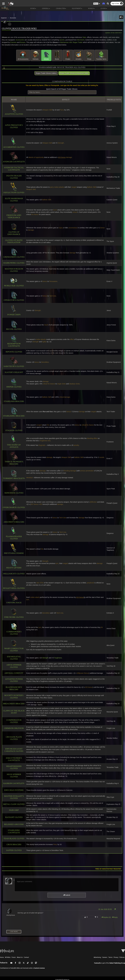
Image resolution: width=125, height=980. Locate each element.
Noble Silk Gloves (13, 281)
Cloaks (68, 55)
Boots (57, 55)
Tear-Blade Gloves (13, 831)
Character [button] (59, 9)
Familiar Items (101, 55)
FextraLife (97, 956)
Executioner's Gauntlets (13, 752)
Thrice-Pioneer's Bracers (13, 459)
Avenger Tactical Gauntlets (13, 169)
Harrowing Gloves (13, 263)
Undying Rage (13, 598)
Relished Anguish (13, 817)
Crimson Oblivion (13, 726)
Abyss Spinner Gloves (13, 664)
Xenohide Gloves (13, 489)
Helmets (36, 55)
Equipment (4, 18)
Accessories (13, 18)
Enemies (4, 42)
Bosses (13, 42)
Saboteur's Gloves (13, 362)
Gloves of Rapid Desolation (13, 241)
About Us (20, 950)
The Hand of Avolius (13, 442)
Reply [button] (116, 910)
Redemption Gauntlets (13, 341)
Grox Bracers (13, 837)
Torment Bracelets (13, 474)
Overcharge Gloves (13, 503)
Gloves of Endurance (13, 229)
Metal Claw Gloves (13, 797)
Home (2, 950)
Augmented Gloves (13, 143)
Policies (122, 950)
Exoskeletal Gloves (13, 657)
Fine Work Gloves (13, 613)
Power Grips (13, 310)
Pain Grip (13, 803)
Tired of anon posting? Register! (109, 862)
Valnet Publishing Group (117, 956)
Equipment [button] (75, 9)
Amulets (78, 55)
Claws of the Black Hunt (13, 710)
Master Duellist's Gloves (13, 790)
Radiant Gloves (13, 810)
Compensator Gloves (13, 719)
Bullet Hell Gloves (13, 584)
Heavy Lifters (13, 563)
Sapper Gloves (13, 843)
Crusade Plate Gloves (13, 733)
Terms (110, 950)
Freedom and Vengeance (13, 212)
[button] (97, 3)
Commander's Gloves (13, 629)
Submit (67, 888)
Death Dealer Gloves (13, 177)
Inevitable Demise (13, 549)
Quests (58, 40)
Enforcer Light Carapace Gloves (13, 743)
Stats (83, 37)
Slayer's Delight (13, 372)
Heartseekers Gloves (13, 760)
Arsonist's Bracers (13, 518)
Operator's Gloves (13, 296)
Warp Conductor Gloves (13, 645)
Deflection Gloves (13, 188)
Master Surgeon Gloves (13, 270)
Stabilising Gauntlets (13, 824)
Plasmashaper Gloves (13, 533)
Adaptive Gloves (13, 110)
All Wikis (8, 950)
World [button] (89, 9)
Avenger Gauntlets (13, 157)
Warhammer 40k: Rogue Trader (62, 42)
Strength (44, 657)
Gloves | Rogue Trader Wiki (18, 29)
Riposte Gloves (13, 352)
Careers (105, 950)
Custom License (39, 961)
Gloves (46, 55)
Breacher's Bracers (13, 701)
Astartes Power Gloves (13, 678)
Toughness (57, 657)
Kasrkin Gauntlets (13, 776)
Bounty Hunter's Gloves (13, 694)
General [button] (44, 9)
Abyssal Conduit (13, 671)
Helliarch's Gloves (13, 574)
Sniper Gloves (13, 383)
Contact (26, 950)
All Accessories (23, 55)
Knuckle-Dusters (13, 783)
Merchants (76, 40)
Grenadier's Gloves (13, 253)
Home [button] (31, 9)
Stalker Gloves (13, 426)
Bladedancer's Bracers (13, 686)
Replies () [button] (107, 910)
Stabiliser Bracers (13, 397)
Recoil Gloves (13, 325)
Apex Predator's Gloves (13, 126)
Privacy (116, 950)
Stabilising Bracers (13, 412)
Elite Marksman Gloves (13, 200)
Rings (89, 55)
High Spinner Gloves (13, 768)
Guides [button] (102, 9)
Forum (14, 950)
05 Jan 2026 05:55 (106, 902)
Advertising (97, 950)
